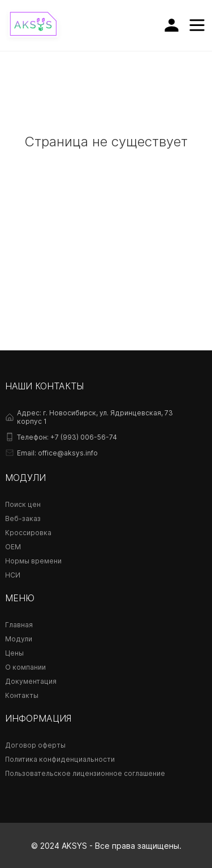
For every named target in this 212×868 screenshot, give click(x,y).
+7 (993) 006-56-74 (84, 437)
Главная (19, 625)
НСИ (13, 575)
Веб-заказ (23, 518)
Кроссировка (28, 533)
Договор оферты (35, 745)
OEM (13, 547)
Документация (31, 681)
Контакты (22, 695)
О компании (25, 667)
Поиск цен (23, 504)
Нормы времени (33, 561)
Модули (19, 639)
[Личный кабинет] (172, 25)
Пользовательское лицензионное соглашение (85, 773)
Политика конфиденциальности (60, 759)
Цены (14, 653)
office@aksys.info (68, 453)
